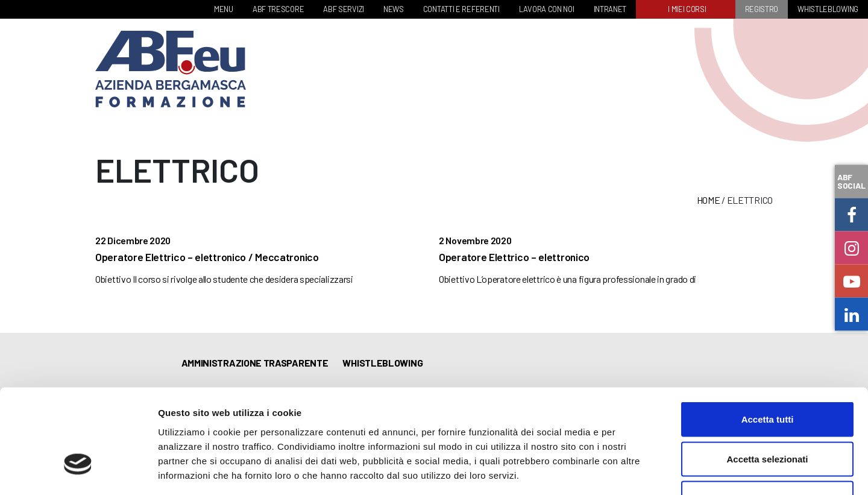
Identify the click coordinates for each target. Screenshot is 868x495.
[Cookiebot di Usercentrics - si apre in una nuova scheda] (78, 471)
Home (709, 200)
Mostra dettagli (634, 471)
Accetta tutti (768, 337)
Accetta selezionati (767, 377)
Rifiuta (768, 416)
